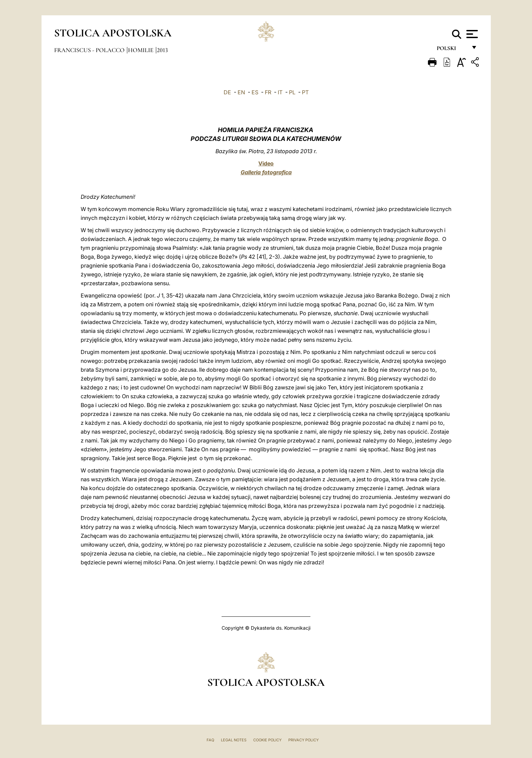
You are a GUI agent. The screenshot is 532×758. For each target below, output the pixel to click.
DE (227, 92)
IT (280, 92)
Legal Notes (234, 740)
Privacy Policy (303, 740)
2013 (162, 50)
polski (452, 50)
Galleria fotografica (266, 172)
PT (305, 92)
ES (255, 92)
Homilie (141, 50)
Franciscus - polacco (90, 50)
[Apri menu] (471, 34)
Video (266, 163)
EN (241, 92)
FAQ (210, 740)
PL (292, 92)
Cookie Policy (267, 740)
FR (268, 92)
